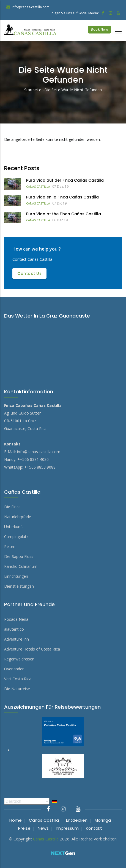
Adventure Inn (17, 639)
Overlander (14, 669)
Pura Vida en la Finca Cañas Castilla (62, 197)
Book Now (99, 29)
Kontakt (94, 828)
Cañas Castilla (38, 186)
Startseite (33, 90)
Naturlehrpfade (18, 517)
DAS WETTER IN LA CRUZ (63, 347)
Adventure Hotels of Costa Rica (32, 649)
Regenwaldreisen (19, 659)
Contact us (29, 273)
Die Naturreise (17, 689)
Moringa (103, 820)
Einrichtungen (16, 576)
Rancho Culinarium (21, 566)
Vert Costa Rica (18, 679)
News (43, 828)
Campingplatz (16, 537)
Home (16, 820)
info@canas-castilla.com (39, 452)
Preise (24, 828)
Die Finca (12, 507)
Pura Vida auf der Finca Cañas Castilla (65, 180)
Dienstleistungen (19, 586)
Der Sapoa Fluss (19, 556)
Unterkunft (14, 527)
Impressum (67, 828)
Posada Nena (16, 619)
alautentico (14, 629)
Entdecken (77, 820)
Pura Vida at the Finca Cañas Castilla (64, 214)
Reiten (10, 546)
